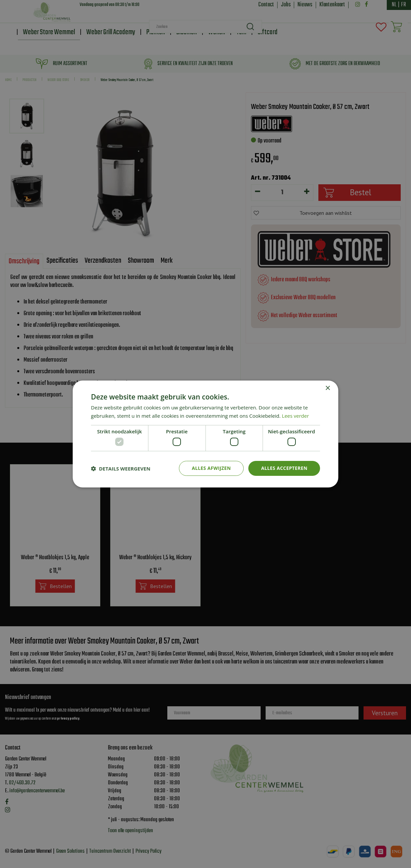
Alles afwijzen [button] (211, 468)
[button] (121, 469)
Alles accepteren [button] (284, 468)
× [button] (328, 388)
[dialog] (205, 434)
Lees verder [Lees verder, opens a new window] (295, 416)
